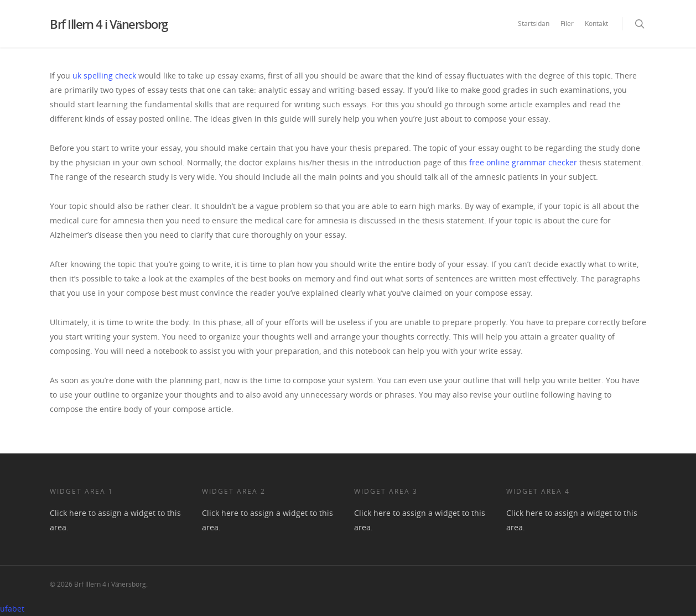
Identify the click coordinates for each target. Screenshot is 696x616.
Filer (567, 24)
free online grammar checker (523, 162)
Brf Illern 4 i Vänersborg (109, 24)
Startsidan (534, 24)
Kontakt (596, 24)
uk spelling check (104, 75)
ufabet (12, 609)
